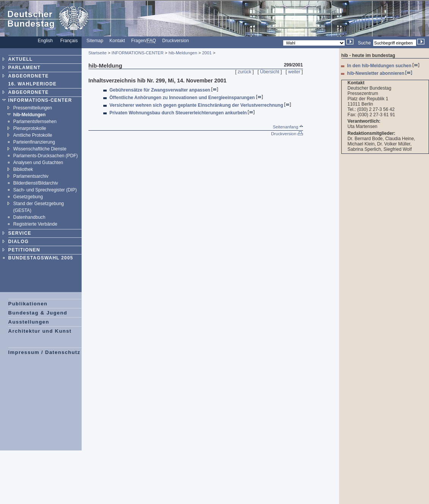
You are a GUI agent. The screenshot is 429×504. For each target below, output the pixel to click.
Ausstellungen (29, 322)
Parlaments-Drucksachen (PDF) (46, 156)
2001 (207, 53)
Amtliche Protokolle (33, 135)
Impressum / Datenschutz (44, 352)
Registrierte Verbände (35, 224)
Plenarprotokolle (30, 128)
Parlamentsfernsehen (35, 122)
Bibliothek (23, 169)
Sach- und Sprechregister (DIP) (45, 190)
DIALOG (19, 242)
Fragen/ (144, 41)
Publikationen (28, 304)
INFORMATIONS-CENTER (40, 100)
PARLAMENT (24, 68)
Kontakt (117, 41)
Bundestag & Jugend (38, 313)
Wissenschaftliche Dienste (40, 149)
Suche (364, 43)
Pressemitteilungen (33, 108)
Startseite (98, 53)
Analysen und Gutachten (38, 163)
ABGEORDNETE (29, 92)
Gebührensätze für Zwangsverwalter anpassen (164, 90)
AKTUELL (21, 59)
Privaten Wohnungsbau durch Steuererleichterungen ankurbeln (182, 113)
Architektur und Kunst (40, 331)
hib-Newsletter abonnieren (379, 73)
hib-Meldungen (29, 115)
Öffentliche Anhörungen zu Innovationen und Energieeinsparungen (186, 98)
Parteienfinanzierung (34, 142)
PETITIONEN (24, 250)
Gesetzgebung (28, 197)
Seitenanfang (288, 127)
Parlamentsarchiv (31, 176)
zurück (244, 72)
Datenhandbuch (29, 217)
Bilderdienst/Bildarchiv (36, 183)
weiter (294, 72)
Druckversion (175, 41)
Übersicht (270, 72)
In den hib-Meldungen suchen (383, 66)
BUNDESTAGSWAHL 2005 (41, 258)
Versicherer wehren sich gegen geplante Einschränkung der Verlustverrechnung (200, 105)
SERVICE (20, 233)
